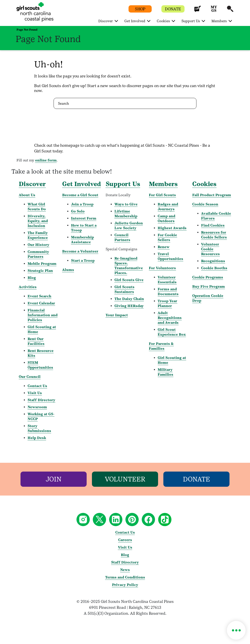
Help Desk (37, 438)
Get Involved (82, 184)
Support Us (123, 184)
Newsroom (37, 407)
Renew (164, 247)
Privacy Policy (125, 585)
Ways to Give (126, 204)
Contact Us (37, 386)
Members (163, 184)
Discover (32, 184)
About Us (27, 195)
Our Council (30, 377)
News (125, 570)
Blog (32, 278)
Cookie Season (205, 204)
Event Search (39, 296)
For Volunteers (162, 268)
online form (46, 160)
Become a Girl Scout (80, 195)
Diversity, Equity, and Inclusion (38, 221)
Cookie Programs (208, 277)
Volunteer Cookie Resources (210, 249)
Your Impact (117, 315)
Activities (28, 287)
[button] (198, 11)
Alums (68, 270)
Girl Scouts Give (129, 280)
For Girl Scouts (162, 195)
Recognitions (213, 261)
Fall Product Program (212, 195)
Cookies (204, 184)
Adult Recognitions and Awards (170, 318)
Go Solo (78, 211)
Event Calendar (41, 303)
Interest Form (84, 218)
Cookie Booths (214, 268)
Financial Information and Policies (43, 315)
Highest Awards (172, 228)
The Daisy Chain (129, 299)
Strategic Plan (40, 271)
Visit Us (35, 393)
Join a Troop (82, 204)
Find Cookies (213, 225)
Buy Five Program (209, 286)
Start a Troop (83, 261)
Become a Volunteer (80, 251)
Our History (38, 245)
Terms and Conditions (125, 577)
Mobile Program (42, 264)
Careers (125, 540)
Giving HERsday (129, 306)
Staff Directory (41, 400)
